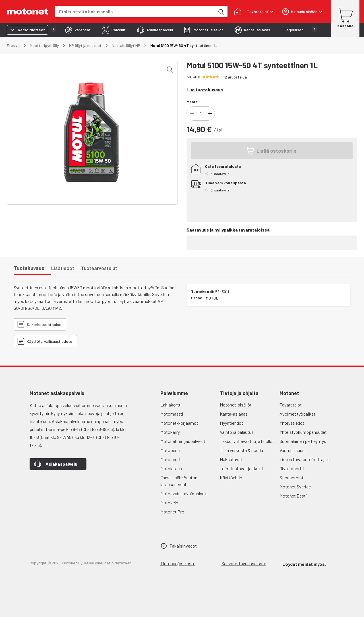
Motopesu (170, 450)
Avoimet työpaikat (297, 414)
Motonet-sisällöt (236, 405)
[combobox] (135, 12)
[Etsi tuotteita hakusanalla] (221, 11)
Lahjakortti (171, 405)
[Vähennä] (192, 114)
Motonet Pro (172, 512)
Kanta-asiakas (234, 414)
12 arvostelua (235, 77)
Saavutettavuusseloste (244, 563)
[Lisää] (210, 114)
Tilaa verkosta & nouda (241, 450)
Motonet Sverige (295, 487)
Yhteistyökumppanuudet (303, 432)
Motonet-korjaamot (179, 423)
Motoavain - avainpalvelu (184, 493)
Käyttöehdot (232, 477)
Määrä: (193, 102)
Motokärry (170, 432)
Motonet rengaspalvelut (183, 441)
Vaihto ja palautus (237, 432)
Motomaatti (172, 414)
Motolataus (171, 468)
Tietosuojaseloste (178, 563)
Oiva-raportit (292, 468)
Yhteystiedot (292, 423)
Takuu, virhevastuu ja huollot (247, 441)
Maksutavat (231, 459)
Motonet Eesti (293, 496)
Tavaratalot (291, 405)
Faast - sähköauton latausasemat (179, 481)
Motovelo (169, 503)
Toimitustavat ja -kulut (242, 468)
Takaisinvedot (183, 546)
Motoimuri (170, 459)
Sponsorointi (292, 477)
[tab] (67, 30)
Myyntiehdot (231, 423)
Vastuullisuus (292, 450)
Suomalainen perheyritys (303, 441)
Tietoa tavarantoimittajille (305, 459)
